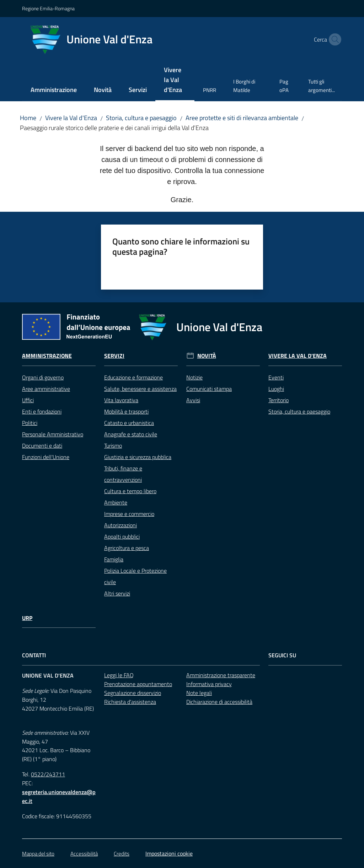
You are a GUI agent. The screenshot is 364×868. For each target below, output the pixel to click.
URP (27, 618)
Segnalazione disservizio (133, 693)
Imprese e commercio (129, 514)
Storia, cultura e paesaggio (141, 118)
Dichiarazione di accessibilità (219, 702)
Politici (30, 423)
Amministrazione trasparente (221, 675)
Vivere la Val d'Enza (71, 118)
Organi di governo (43, 377)
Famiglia (114, 559)
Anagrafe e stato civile (131, 434)
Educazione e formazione (133, 377)
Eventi (276, 377)
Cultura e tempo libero (130, 491)
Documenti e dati (42, 446)
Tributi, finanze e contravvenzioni (123, 474)
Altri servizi (117, 593)
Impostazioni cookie (169, 853)
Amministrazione (47, 356)
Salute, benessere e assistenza (140, 389)
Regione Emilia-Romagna (48, 8)
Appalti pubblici (122, 537)
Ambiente (116, 502)
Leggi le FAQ (119, 675)
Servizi (114, 356)
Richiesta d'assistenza (130, 702)
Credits (122, 854)
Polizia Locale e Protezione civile (135, 576)
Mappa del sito (38, 854)
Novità (207, 356)
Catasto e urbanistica (129, 423)
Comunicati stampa (209, 389)
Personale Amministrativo (53, 434)
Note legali (199, 693)
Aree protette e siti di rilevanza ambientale (242, 118)
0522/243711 (48, 774)
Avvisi (193, 400)
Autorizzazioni (121, 525)
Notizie (194, 377)
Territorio (279, 400)
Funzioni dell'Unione (46, 457)
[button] (333, 39)
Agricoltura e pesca (127, 548)
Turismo (113, 446)
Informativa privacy (209, 684)
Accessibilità (84, 854)
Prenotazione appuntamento (138, 684)
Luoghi (276, 389)
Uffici (28, 400)
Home (28, 118)
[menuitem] (54, 90)
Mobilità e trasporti (126, 411)
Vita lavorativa (121, 400)
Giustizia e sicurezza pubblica (138, 457)
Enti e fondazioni (42, 411)
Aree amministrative (46, 389)
